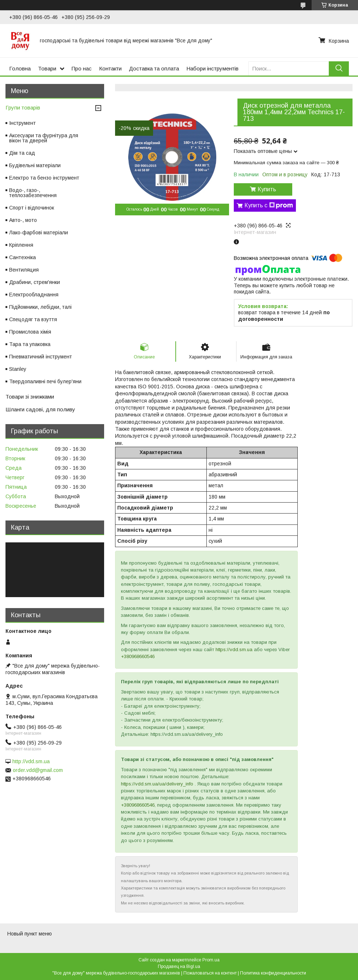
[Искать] (339, 68)
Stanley (18, 369)
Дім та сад (22, 153)
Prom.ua (211, 960)
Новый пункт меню (30, 934)
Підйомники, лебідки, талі (40, 307)
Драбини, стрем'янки (35, 282)
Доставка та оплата (154, 68)
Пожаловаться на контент (210, 973)
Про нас (82, 68)
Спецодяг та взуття (33, 319)
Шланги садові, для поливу (40, 409)
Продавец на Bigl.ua (179, 966)
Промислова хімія (30, 332)
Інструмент (22, 123)
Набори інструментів (212, 68)
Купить (267, 189)
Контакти (110, 68)
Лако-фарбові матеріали (39, 232)
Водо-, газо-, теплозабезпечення (33, 193)
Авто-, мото (23, 220)
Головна (20, 68)
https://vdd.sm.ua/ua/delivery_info (157, 784)
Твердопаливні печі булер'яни (45, 381)
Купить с (269, 205)
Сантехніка (22, 257)
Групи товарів (23, 107)
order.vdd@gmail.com (38, 770)
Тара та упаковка (30, 344)
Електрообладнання (34, 295)
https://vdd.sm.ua (234, 650)
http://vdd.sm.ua (31, 761)
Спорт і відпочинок (32, 208)
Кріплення (21, 245)
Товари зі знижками (30, 397)
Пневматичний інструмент (41, 357)
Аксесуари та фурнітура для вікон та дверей (44, 138)
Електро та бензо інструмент (44, 178)
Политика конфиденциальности (273, 973)
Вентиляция (24, 270)
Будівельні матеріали (35, 165)
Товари (47, 68)
